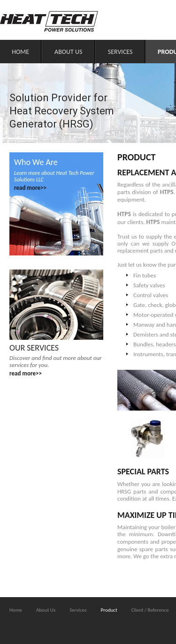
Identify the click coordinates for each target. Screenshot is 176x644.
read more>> (30, 188)
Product (109, 610)
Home (20, 52)
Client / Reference (150, 610)
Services (120, 52)
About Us (68, 52)
